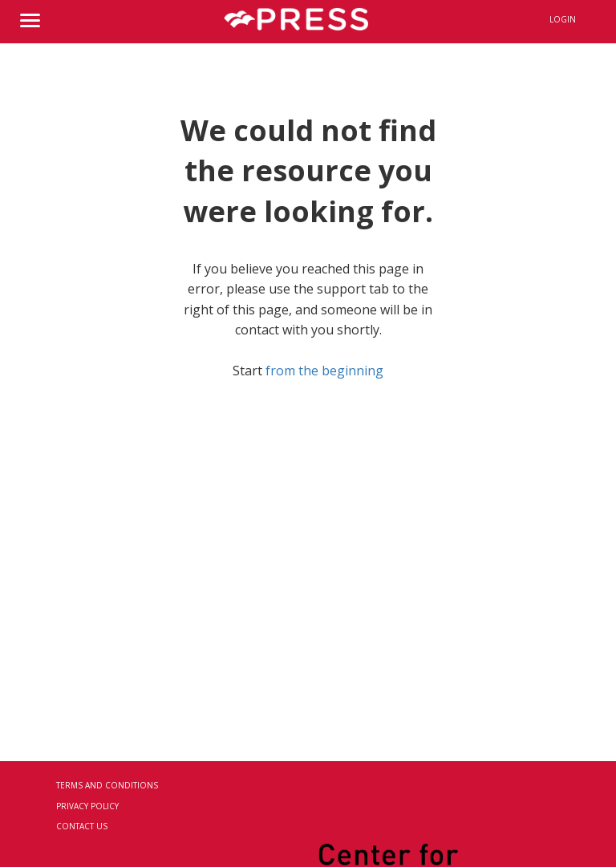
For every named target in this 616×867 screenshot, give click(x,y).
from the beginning (324, 371)
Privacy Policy (87, 806)
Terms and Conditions (107, 785)
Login (563, 19)
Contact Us (82, 826)
